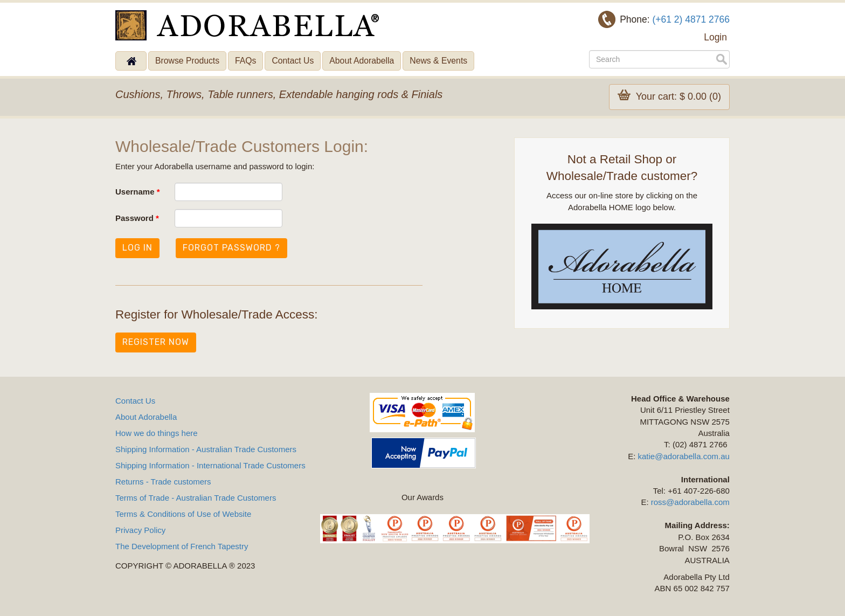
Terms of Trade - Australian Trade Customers (196, 498)
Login (715, 37)
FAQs (245, 61)
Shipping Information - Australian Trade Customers (206, 449)
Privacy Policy (140, 530)
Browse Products (187, 61)
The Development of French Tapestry (182, 546)
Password (137, 218)
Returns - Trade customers (163, 482)
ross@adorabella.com (690, 502)
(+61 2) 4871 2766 (691, 19)
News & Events (438, 61)
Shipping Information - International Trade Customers (210, 465)
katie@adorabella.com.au (684, 456)
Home (131, 61)
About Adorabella (362, 61)
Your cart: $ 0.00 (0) (669, 96)
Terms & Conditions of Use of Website (183, 514)
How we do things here (157, 433)
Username (138, 192)
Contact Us (293, 61)
